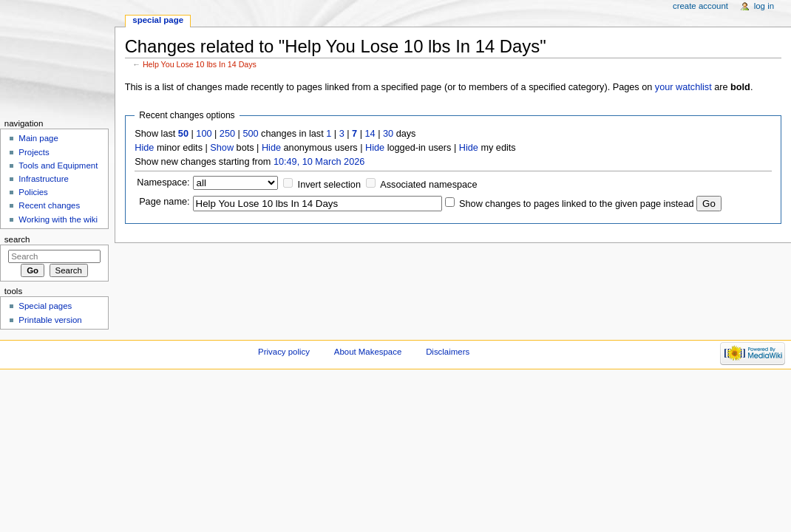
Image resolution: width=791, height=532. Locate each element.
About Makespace (368, 352)
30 (388, 134)
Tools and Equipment (58, 166)
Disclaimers (448, 352)
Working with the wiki (58, 219)
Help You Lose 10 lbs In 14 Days (200, 64)
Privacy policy (284, 352)
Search (17, 239)
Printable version (50, 320)
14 (370, 134)
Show (222, 148)
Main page (38, 138)
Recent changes (49, 205)
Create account (700, 6)
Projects (34, 152)
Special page (158, 20)
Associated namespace (428, 185)
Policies (33, 192)
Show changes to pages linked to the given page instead (576, 204)
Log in (764, 6)
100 (204, 134)
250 (227, 134)
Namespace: (163, 183)
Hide (144, 148)
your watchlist (683, 87)
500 (250, 134)
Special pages (45, 306)
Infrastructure (43, 179)
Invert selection (329, 185)
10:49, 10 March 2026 (319, 162)
